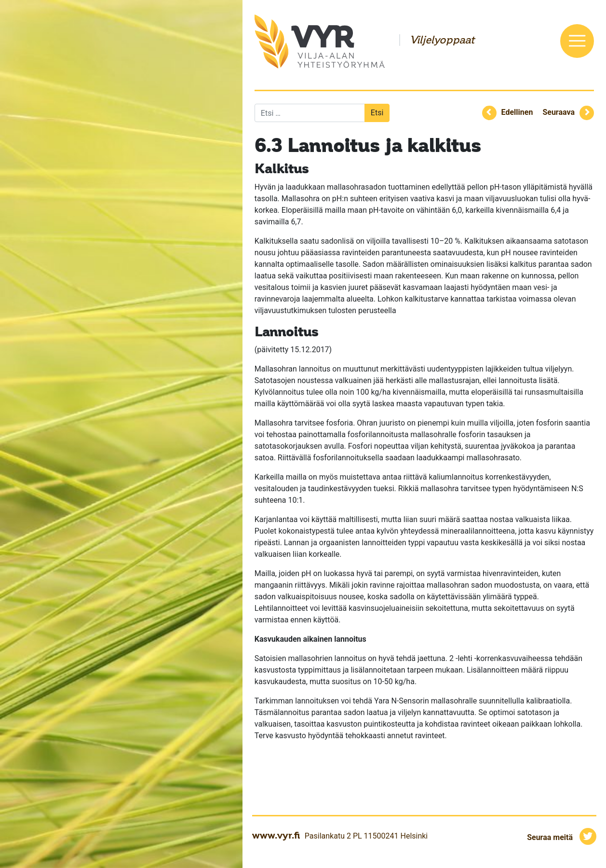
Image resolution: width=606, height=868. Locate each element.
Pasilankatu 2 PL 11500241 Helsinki (366, 836)
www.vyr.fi (276, 835)
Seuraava (559, 112)
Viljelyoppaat (442, 40)
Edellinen (517, 112)
